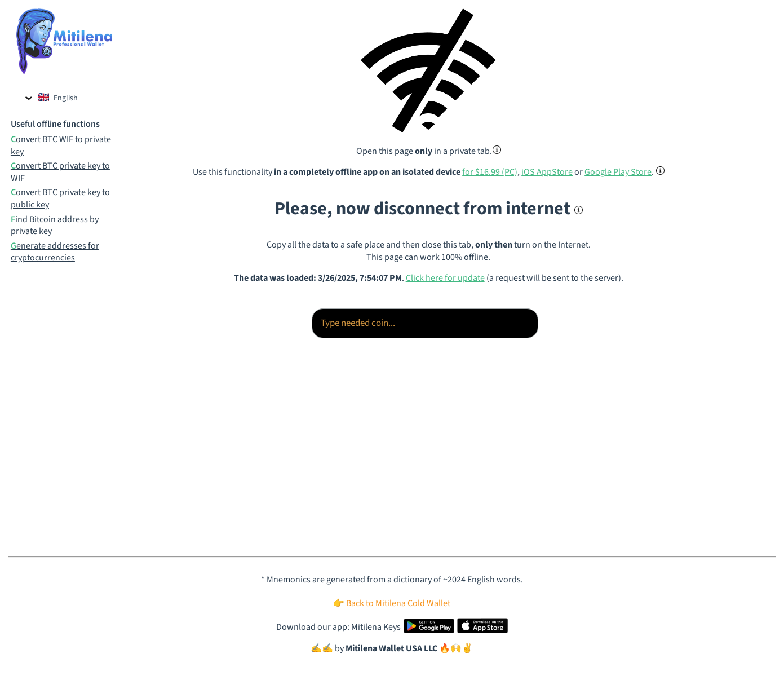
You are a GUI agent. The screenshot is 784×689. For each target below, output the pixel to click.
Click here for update (445, 278)
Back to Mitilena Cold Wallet (398, 603)
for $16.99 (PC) (490, 172)
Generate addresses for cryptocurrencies (55, 252)
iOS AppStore (547, 172)
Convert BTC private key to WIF (60, 172)
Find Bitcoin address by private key (55, 226)
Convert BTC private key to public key (60, 199)
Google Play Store (618, 172)
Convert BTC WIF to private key (61, 146)
